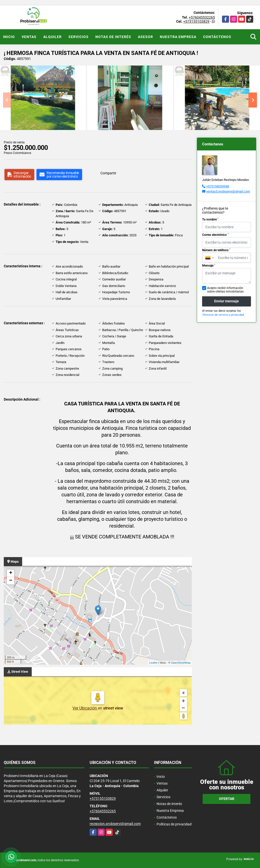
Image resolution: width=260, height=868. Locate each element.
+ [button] (11, 573)
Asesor (145, 37)
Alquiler (52, 37)
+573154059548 (218, 186)
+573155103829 (196, 21)
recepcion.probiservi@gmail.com (115, 824)
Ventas (29, 37)
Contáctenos (217, 37)
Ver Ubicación (85, 708)
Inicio (9, 37)
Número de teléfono (216, 250)
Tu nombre (210, 219)
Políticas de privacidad (174, 824)
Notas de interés (113, 37)
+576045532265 (202, 17)
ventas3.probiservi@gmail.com (228, 191)
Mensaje (209, 266)
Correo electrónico (215, 235)
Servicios (79, 37)
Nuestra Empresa (178, 37)
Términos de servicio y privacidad (223, 315)
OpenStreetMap (181, 663)
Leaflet (153, 663)
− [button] (11, 581)
